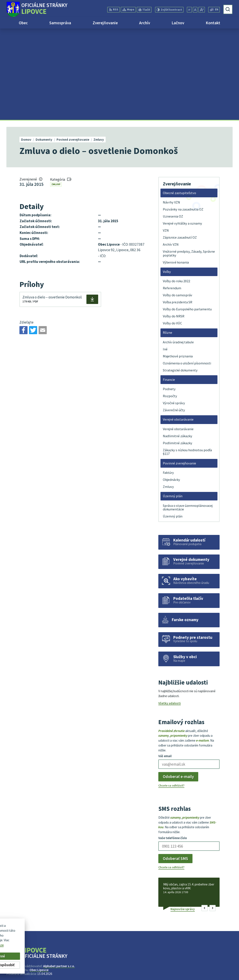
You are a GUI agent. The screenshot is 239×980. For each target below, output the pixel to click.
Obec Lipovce (39, 879)
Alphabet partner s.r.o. (59, 875)
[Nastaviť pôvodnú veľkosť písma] (195, 10)
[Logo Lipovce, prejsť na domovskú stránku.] (37, 9)
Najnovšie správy (183, 818)
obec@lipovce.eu (220, 971)
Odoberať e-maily (178, 685)
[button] (205, 817)
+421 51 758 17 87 (220, 966)
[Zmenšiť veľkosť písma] (189, 10)
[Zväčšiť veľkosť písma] (202, 10)
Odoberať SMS (175, 767)
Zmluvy (56, 93)
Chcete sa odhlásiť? (171, 694)
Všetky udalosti (170, 612)
